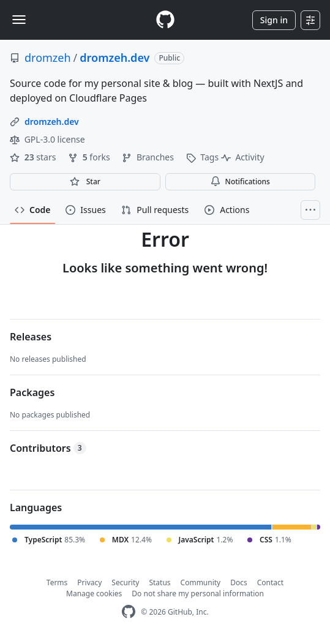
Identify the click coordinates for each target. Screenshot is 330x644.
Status (159, 582)
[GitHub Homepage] (129, 612)
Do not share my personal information (198, 593)
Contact (270, 582)
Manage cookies (94, 593)
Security (125, 582)
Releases (31, 337)
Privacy (89, 582)
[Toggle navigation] (19, 20)
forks (90, 157)
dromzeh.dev (114, 58)
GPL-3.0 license (47, 139)
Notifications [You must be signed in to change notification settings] (240, 182)
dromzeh (48, 58)
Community (201, 582)
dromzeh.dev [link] (52, 122)
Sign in (274, 20)
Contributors (48, 448)
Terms (57, 582)
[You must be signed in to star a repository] (85, 182)
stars (34, 157)
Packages (32, 392)
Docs (239, 582)
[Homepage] (165, 20)
